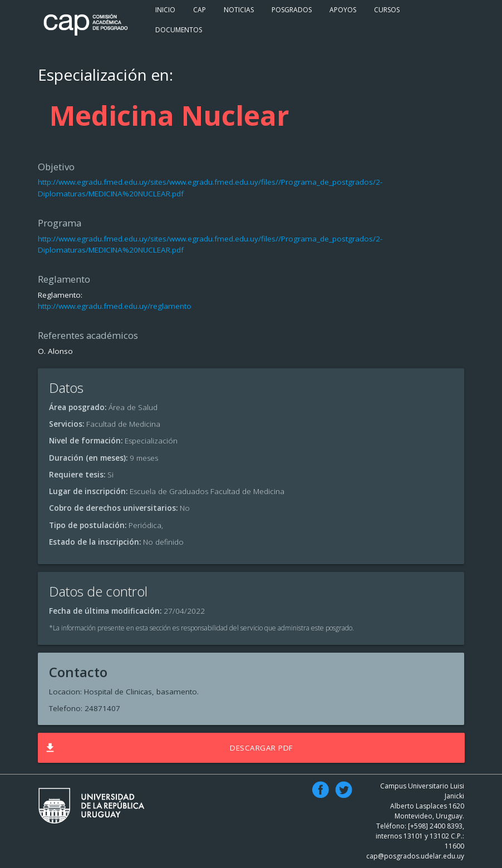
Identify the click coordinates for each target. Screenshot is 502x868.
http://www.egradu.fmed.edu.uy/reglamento (115, 306)
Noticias (239, 10)
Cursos (387, 10)
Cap (200, 10)
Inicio (165, 10)
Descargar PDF (168, 748)
